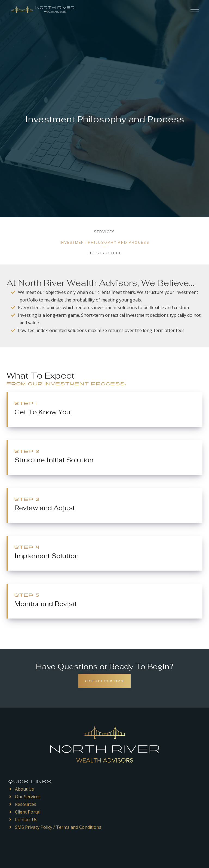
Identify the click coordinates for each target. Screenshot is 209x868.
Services (104, 232)
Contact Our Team (104, 681)
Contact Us (26, 820)
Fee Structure (105, 253)
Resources (26, 804)
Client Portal (28, 812)
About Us (24, 789)
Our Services (28, 797)
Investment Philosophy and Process (105, 242)
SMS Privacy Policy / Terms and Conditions (58, 827)
